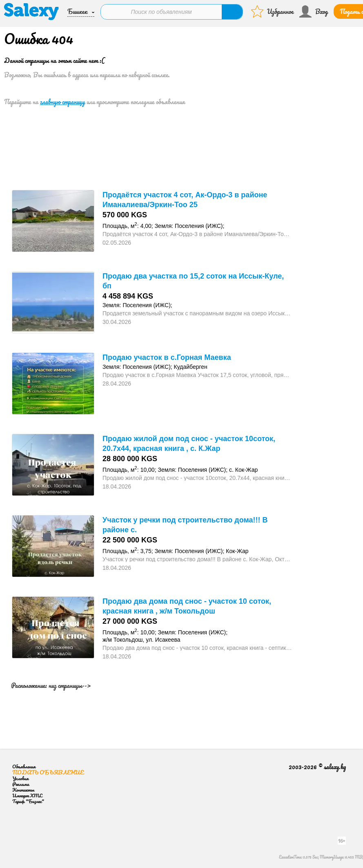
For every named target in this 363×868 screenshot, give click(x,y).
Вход (322, 11)
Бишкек (77, 11)
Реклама (21, 784)
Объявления (24, 766)
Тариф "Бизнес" (28, 801)
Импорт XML (27, 795)
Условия (20, 778)
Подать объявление (48, 772)
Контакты (23, 790)
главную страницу (62, 102)
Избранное (280, 11)
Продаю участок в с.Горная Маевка (167, 357)
